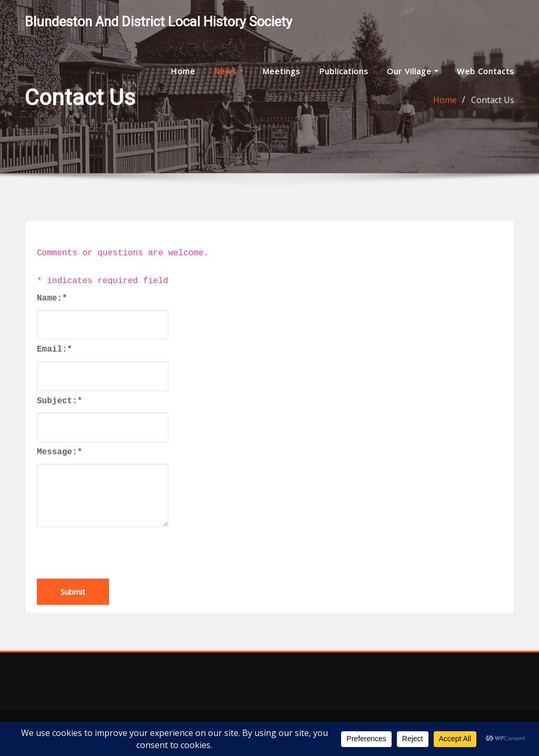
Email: (54, 363)
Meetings (281, 71)
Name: (52, 311)
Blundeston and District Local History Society (158, 22)
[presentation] (117, 563)
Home (183, 71)
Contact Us (493, 101)
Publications (344, 71)
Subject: (59, 414)
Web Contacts (486, 71)
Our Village (413, 71)
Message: (59, 465)
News (229, 71)
